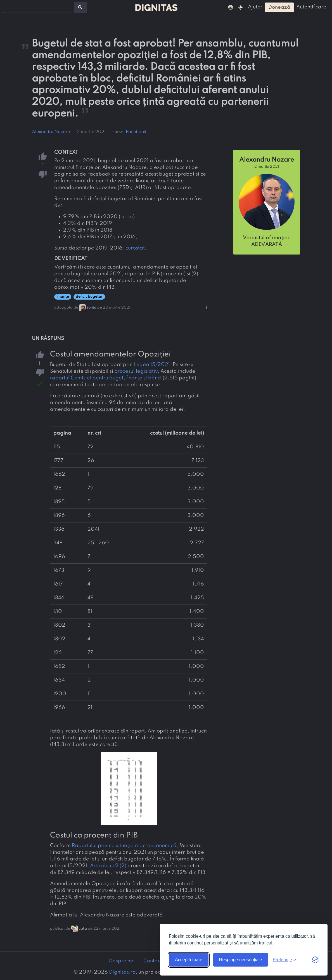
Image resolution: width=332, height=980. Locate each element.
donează (279, 7)
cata (83, 929)
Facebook (136, 132)
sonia (92, 308)
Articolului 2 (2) (108, 866)
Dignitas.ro (122, 972)
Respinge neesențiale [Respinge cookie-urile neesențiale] (241, 960)
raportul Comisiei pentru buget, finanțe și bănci (106, 378)
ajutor (255, 7)
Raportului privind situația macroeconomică (124, 846)
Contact (153, 961)
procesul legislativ (136, 371)
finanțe (63, 297)
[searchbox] (8, 7)
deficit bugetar (89, 297)
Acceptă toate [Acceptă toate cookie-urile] (189, 960)
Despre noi (122, 961)
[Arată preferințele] (284, 960)
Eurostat (135, 248)
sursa (127, 217)
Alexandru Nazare (51, 132)
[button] (231, 7)
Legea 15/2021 (152, 365)
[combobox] (39, 7)
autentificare (311, 7)
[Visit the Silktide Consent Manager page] (315, 960)
